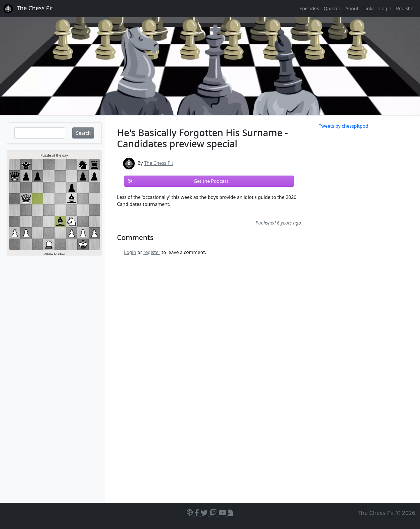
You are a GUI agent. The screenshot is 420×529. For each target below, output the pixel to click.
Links (369, 8)
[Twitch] (214, 513)
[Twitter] (205, 513)
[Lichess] (231, 513)
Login (385, 8)
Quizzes (332, 8)
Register (405, 8)
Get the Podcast (178, 181)
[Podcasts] (191, 513)
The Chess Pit (159, 163)
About (352, 8)
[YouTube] (223, 513)
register (152, 252)
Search (84, 133)
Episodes (309, 8)
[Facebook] (198, 513)
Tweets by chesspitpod (344, 126)
